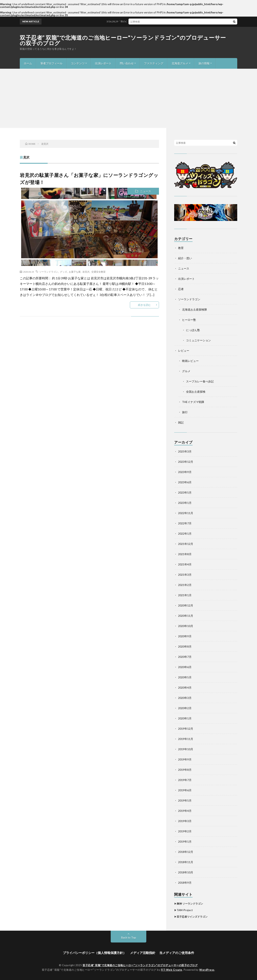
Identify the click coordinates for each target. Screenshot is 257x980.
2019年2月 (185, 831)
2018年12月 (186, 852)
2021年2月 (185, 585)
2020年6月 (185, 667)
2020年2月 (185, 708)
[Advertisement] (128, 98)
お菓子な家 (75, 272)
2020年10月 (186, 626)
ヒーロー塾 (189, 320)
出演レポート (103, 63)
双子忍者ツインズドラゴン (192, 917)
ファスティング (154, 63)
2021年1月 (185, 595)
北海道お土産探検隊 (195, 309)
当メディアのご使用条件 (177, 953)
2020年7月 (185, 657)
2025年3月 (185, 451)
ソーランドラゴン (49, 272)
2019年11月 (186, 739)
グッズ (63, 272)
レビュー (184, 351)
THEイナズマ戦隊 (193, 402)
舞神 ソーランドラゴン (190, 904)
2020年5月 (185, 677)
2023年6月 (185, 482)
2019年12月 (186, 729)
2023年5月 (185, 492)
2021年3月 (185, 575)
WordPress (207, 970)
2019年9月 (185, 759)
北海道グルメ (180, 63)
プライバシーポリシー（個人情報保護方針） (94, 953)
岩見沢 (86, 272)
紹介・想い (185, 258)
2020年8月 (185, 646)
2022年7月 (185, 523)
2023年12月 (186, 462)
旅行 (185, 412)
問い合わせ (127, 63)
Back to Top (129, 937)
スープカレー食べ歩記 (200, 381)
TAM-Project (185, 910)
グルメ (186, 371)
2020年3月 (185, 698)
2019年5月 (185, 800)
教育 (181, 248)
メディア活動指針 (143, 953)
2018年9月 (185, 883)
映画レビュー (190, 361)
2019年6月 (185, 790)
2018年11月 (186, 862)
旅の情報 (204, 63)
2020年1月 (185, 718)
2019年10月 (186, 749)
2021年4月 (185, 564)
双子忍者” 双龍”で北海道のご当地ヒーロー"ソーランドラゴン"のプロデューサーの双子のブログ (123, 40)
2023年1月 (185, 503)
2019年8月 (185, 770)
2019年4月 (185, 811)
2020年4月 (185, 688)
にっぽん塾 (193, 330)
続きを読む (144, 305)
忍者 (181, 289)
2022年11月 (186, 513)
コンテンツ (78, 63)
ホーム (28, 63)
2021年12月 (186, 544)
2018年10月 (186, 872)
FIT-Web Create (172, 970)
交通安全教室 (98, 272)
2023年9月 (185, 472)
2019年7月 (185, 780)
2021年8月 (185, 554)
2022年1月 (185, 534)
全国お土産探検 (196, 392)
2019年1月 (185, 842)
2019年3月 (185, 821)
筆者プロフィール (51, 63)
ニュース (146, 191)
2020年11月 (186, 616)
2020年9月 (185, 636)
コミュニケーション (198, 340)
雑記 (181, 422)
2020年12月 (186, 605)
